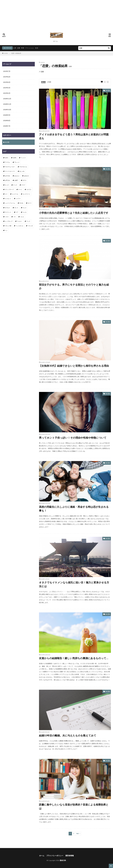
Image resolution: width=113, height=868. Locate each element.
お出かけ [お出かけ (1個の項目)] (26, 176)
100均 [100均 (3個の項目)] (14, 158)
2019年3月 (7, 88)
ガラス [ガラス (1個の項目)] (24, 180)
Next (78, 834)
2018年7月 (7, 126)
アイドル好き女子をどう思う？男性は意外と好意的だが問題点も (74, 136)
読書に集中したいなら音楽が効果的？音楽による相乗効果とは (74, 806)
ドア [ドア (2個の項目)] (17, 212)
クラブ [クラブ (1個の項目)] (23, 185)
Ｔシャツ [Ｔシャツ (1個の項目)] (23, 158)
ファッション (30, 48)
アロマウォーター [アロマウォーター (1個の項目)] (10, 167)
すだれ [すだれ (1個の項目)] (21, 203)
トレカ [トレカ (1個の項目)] (24, 212)
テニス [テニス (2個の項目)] (24, 208)
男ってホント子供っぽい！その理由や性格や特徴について (73, 438)
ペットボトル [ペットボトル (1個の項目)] (19, 226)
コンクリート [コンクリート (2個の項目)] (26, 194)
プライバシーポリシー (55, 856)
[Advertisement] (56, 15)
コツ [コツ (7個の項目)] (6, 194)
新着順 (43, 82)
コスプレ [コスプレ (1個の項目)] (29, 189)
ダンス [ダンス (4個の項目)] (16, 208)
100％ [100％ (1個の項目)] (7, 158)
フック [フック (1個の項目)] (28, 221)
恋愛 (19, 48)
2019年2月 (7, 93)
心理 (15, 48)
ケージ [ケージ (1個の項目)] (20, 189)
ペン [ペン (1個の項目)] (6, 230)
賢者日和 (63, 860)
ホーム (55, 41)
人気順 (49, 82)
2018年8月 (7, 120)
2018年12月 (7, 99)
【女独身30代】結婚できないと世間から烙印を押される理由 (74, 366)
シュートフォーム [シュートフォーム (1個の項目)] (10, 203)
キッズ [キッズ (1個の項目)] (7, 185)
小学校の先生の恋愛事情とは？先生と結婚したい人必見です (74, 213)
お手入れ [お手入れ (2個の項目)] (7, 180)
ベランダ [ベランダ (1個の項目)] (30, 226)
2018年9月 (7, 115)
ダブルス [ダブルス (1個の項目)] (7, 208)
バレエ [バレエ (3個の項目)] (22, 217)
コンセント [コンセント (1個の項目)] (8, 199)
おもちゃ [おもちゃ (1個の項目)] (17, 176)
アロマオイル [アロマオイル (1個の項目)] (23, 167)
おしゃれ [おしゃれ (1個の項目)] (22, 171)
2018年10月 (7, 110)
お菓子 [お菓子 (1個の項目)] (16, 180)
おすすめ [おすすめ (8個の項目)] (7, 176)
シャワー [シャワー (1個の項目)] (18, 199)
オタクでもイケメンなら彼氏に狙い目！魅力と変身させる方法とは (74, 584)
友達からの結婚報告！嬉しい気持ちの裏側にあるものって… (74, 658)
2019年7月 (7, 71)
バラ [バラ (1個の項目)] (14, 217)
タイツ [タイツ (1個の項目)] (30, 203)
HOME (6, 53)
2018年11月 (7, 104)
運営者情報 (70, 856)
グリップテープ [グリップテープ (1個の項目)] (9, 189)
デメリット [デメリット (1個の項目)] (8, 212)
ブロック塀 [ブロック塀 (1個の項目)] (8, 226)
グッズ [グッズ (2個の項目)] (15, 185)
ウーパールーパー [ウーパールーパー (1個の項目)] (10, 171)
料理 (23, 48)
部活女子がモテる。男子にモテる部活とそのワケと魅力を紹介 (74, 286)
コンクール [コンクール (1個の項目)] (15, 194)
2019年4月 (7, 82)
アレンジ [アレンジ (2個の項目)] (17, 162)
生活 (37, 48)
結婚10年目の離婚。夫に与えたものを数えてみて (68, 735)
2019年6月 (7, 77)
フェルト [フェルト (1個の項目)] (19, 221)
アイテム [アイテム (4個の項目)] (7, 162)
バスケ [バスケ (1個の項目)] (7, 217)
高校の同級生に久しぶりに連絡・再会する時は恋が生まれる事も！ (74, 509)
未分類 (108, 91)
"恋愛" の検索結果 (16, 53)
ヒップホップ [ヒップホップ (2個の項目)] (9, 221)
